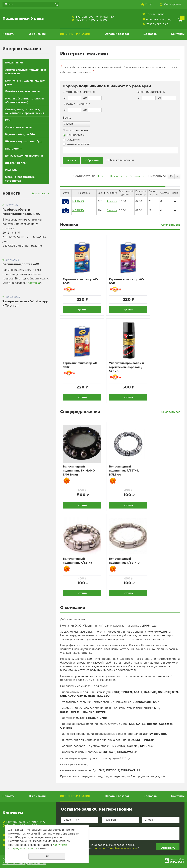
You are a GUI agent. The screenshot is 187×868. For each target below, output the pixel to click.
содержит (72, 140)
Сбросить (92, 160)
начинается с (74, 135)
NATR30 (78, 201)
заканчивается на (77, 144)
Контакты (178, 34)
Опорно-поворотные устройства (20, 179)
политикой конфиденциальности (116, 850)
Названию (116, 176)
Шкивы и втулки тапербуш (24, 141)
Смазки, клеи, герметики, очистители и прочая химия (24, 111)
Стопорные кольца (18, 127)
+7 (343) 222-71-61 (156, 14)
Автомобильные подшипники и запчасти (25, 71)
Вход (149, 4)
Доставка (150, 34)
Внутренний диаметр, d (79, 92)
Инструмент (13, 149)
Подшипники (14, 62)
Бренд (67, 118)
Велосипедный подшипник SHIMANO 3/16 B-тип (80, 472)
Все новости (41, 193)
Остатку (135, 176)
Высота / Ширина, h (76, 104)
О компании (37, 34)
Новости (8, 34)
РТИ (8, 120)
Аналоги (112, 201)
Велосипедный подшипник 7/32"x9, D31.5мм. (125, 472)
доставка (34, 283)
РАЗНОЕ (11, 170)
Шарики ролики (16, 163)
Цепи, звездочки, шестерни (24, 156)
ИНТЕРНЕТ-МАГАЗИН (75, 34)
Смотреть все (171, 225)
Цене (99, 176)
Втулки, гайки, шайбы (20, 134)
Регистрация (173, 4)
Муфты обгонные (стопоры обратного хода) (24, 100)
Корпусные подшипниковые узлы (25, 82)
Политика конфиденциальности (24, 865)
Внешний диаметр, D (151, 92)
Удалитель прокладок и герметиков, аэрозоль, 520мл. (128, 368)
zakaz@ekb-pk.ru (158, 24)
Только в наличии (120, 160)
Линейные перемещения (22, 91)
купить (82, 310)
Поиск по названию (76, 131)
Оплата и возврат (117, 34)
